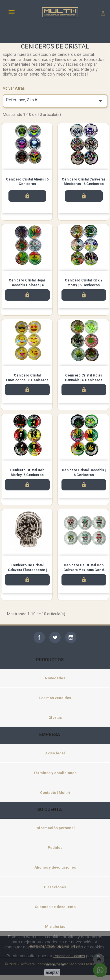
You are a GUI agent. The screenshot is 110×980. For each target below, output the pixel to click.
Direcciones (55, 887)
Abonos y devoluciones (55, 867)
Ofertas (55, 718)
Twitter (55, 637)
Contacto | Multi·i (55, 793)
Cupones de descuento (55, 907)
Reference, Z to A (55, 101)
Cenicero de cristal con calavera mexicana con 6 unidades (84, 570)
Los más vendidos (55, 698)
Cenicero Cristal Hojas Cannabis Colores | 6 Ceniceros (27, 285)
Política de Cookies (69, 956)
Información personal (55, 828)
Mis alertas (55, 927)
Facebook (39, 637)
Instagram (71, 637)
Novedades (55, 678)
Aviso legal (55, 753)
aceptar (52, 972)
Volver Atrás (14, 88)
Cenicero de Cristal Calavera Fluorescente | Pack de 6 (27, 570)
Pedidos (55, 848)
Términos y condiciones (55, 773)
